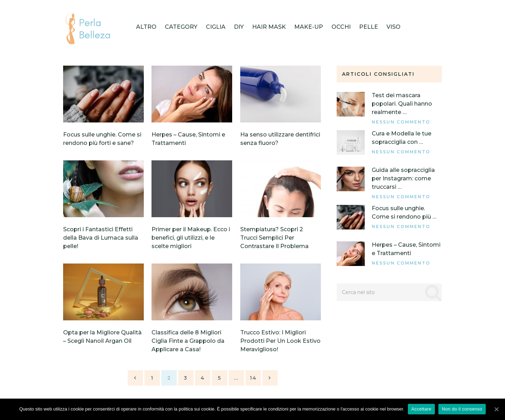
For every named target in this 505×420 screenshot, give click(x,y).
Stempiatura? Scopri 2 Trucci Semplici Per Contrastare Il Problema (274, 238)
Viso (393, 27)
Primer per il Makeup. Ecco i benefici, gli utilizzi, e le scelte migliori (191, 238)
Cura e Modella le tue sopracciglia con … (402, 138)
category (181, 27)
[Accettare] (496, 409)
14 (253, 378)
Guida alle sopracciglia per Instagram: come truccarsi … (403, 178)
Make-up (309, 27)
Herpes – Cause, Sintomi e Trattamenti (406, 249)
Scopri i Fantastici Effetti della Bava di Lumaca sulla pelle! (101, 238)
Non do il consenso (462, 409)
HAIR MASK (269, 27)
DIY (239, 27)
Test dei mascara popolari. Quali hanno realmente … (402, 104)
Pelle (369, 27)
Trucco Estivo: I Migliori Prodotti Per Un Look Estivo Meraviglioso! (280, 341)
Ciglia (216, 27)
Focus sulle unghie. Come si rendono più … (404, 212)
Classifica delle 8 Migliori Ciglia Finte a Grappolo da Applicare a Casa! (188, 341)
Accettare (421, 409)
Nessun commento (401, 122)
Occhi (341, 27)
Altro (146, 27)
